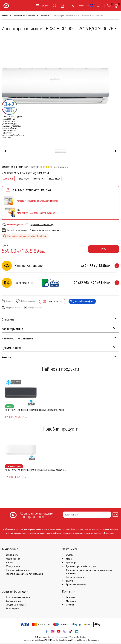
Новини (9, 563)
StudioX (83, 637)
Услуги (69, 581)
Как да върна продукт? (16, 605)
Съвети (70, 555)
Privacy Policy (71, 640)
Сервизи (70, 605)
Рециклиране (12, 608)
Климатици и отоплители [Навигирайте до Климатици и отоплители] (24, 15)
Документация (59, 348)
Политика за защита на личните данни (24, 574)
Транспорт (71, 563)
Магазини (71, 601)
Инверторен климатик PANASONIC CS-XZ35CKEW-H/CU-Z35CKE (35, 410)
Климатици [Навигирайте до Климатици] (44, 15)
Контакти (71, 597)
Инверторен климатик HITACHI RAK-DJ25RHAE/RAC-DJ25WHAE (35, 470)
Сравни (7, 301)
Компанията (12, 555)
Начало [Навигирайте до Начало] (5, 15)
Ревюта (59, 357)
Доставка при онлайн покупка (81, 566)
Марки (69, 559)
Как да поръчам (13, 601)
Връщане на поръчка (76, 584)
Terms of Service (87, 640)
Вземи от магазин (75, 577)
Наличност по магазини (59, 338)
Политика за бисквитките (18, 570)
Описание (59, 319)
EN (90, 6)
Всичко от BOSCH (54, 301)
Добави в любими (26, 301)
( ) (42, 225)
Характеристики (59, 329)
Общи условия (13, 566)
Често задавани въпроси (18, 597)
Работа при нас (13, 559)
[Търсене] (55, 6)
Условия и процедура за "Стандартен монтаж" (38, 201)
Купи (104, 249)
